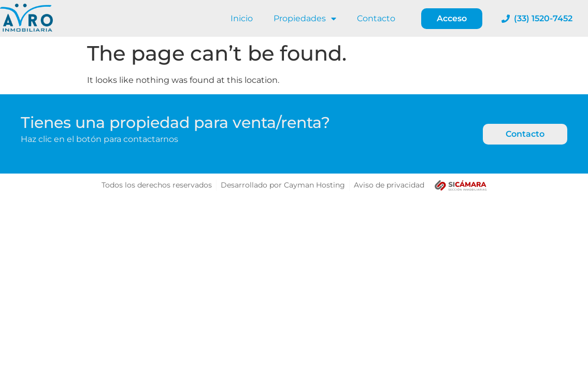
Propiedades (305, 19)
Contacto (376, 18)
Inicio (242, 18)
